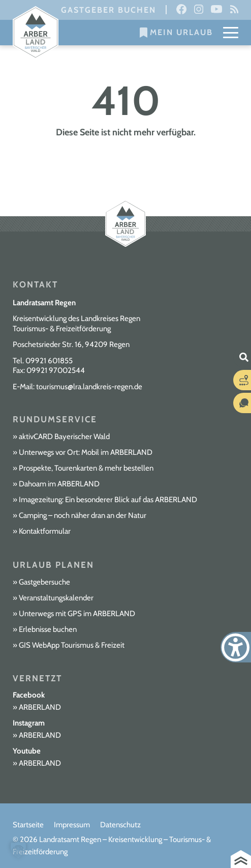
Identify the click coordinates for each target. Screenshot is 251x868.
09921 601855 (49, 361)
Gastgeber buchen (108, 10)
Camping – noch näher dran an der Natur (83, 515)
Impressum (72, 825)
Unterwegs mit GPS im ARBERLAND (77, 614)
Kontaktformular (45, 531)
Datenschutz (120, 825)
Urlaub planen (53, 565)
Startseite (28, 825)
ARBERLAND (40, 707)
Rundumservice (55, 419)
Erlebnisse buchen (48, 629)
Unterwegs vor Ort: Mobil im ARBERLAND (86, 452)
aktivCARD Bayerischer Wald (64, 437)
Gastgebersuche (44, 582)
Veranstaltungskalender (56, 598)
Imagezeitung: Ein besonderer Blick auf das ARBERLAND (108, 500)
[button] (18, 850)
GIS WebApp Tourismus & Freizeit (72, 645)
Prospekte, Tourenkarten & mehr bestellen (86, 468)
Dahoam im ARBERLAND (59, 484)
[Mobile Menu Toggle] (231, 33)
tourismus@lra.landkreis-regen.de (89, 387)
